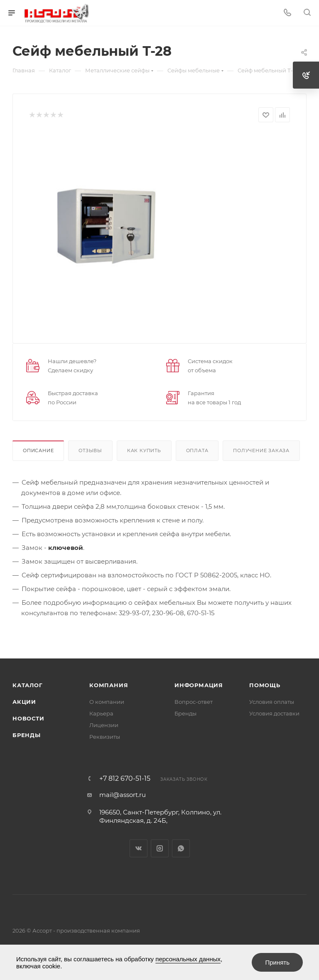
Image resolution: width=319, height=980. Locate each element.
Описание (38, 450)
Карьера (101, 713)
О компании (107, 702)
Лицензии (104, 725)
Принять (277, 962)
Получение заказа (261, 450)
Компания (109, 685)
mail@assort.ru (123, 795)
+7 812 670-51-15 (125, 779)
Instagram (160, 848)
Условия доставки (274, 713)
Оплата (197, 450)
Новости (28, 718)
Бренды (27, 735)
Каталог (28, 685)
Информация (199, 685)
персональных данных (188, 959)
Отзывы (90, 450)
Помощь (265, 685)
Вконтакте (139, 848)
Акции (24, 702)
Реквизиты (105, 737)
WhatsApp (181, 848)
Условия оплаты (272, 702)
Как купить (144, 450)
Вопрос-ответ (194, 702)
